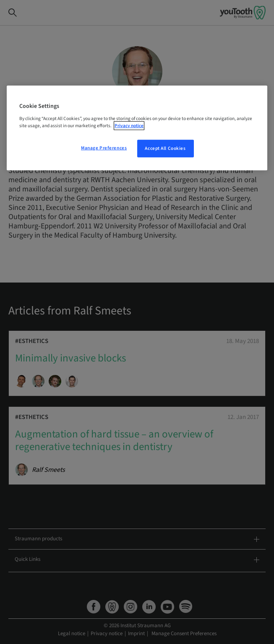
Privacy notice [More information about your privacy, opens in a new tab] (129, 126)
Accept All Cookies (165, 148)
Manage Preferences (104, 148)
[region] (137, 128)
